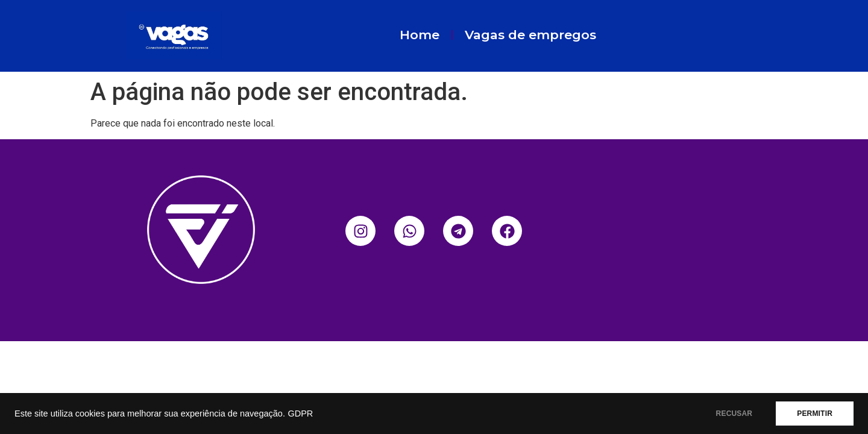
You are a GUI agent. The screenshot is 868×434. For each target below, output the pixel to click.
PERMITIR (815, 414)
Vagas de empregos (530, 35)
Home (420, 35)
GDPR (300, 414)
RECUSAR (734, 414)
